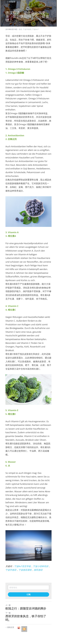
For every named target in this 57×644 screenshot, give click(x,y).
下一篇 (8, 613)
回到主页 (11, 2)
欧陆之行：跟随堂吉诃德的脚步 (26, 608)
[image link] (28, 212)
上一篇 (8, 605)
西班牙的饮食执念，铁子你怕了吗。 (26, 618)
